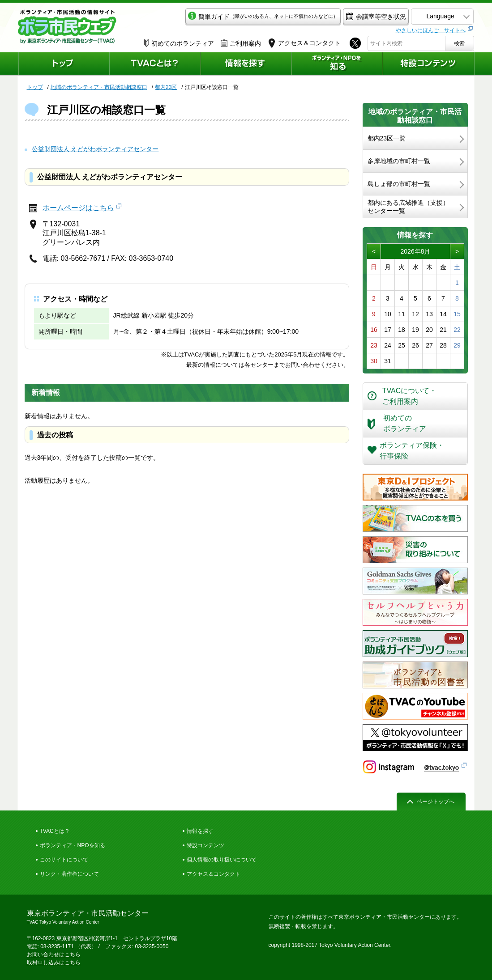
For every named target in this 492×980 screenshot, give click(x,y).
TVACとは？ (55, 831)
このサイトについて (64, 860)
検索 (459, 43)
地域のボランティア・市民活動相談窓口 (99, 87)
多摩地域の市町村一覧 (399, 161)
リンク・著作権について (69, 874)
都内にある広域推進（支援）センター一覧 (408, 207)
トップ (35, 87)
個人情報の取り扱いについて (222, 860)
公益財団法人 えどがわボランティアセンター (95, 149)
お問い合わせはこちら (54, 955)
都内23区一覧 (387, 138)
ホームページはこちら (78, 208)
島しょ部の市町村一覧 (399, 184)
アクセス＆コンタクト (214, 874)
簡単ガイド (261, 16)
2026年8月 (416, 251)
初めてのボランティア (179, 43)
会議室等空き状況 (374, 16)
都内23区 (166, 87)
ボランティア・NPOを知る (73, 845)
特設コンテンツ (205, 845)
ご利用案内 (241, 43)
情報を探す (200, 831)
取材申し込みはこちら (54, 963)
